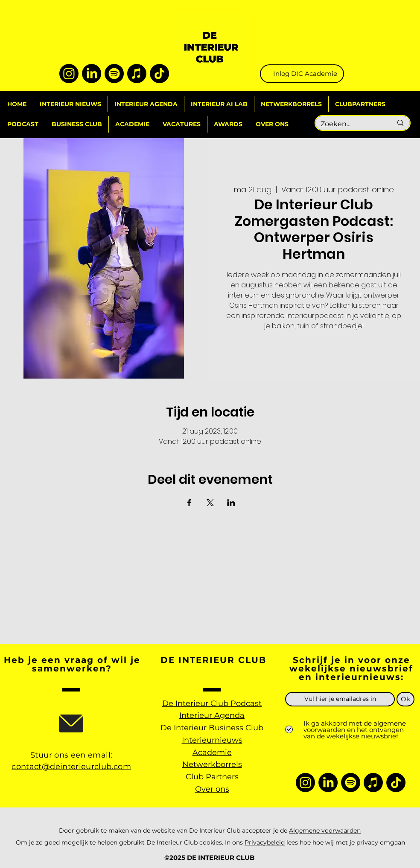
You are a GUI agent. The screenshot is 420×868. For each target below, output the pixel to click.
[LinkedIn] (92, 74)
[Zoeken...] (350, 124)
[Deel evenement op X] (210, 503)
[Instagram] (69, 74)
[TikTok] (159, 74)
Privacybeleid (265, 842)
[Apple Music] (137, 74)
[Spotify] (114, 74)
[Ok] (405, 699)
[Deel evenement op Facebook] (189, 503)
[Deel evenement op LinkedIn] (231, 503)
